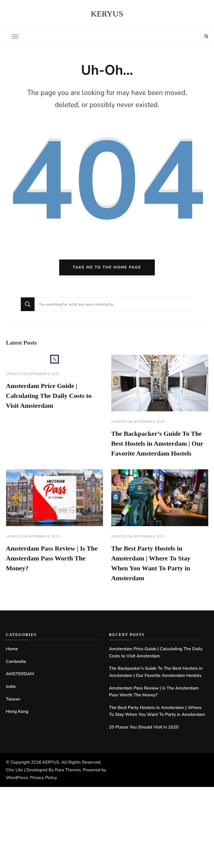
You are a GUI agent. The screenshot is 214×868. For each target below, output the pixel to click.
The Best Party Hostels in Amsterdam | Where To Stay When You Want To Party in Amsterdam (157, 711)
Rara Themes (68, 770)
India (11, 686)
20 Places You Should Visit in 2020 (144, 727)
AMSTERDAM (20, 674)
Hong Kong (17, 711)
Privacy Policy (43, 778)
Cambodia (16, 662)
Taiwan (13, 699)
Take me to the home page (107, 267)
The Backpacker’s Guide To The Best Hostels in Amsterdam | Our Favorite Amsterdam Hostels (157, 443)
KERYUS (107, 14)
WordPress (17, 778)
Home (12, 649)
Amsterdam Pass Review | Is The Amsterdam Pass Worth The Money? (52, 558)
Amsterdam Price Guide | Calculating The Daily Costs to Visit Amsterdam (49, 396)
